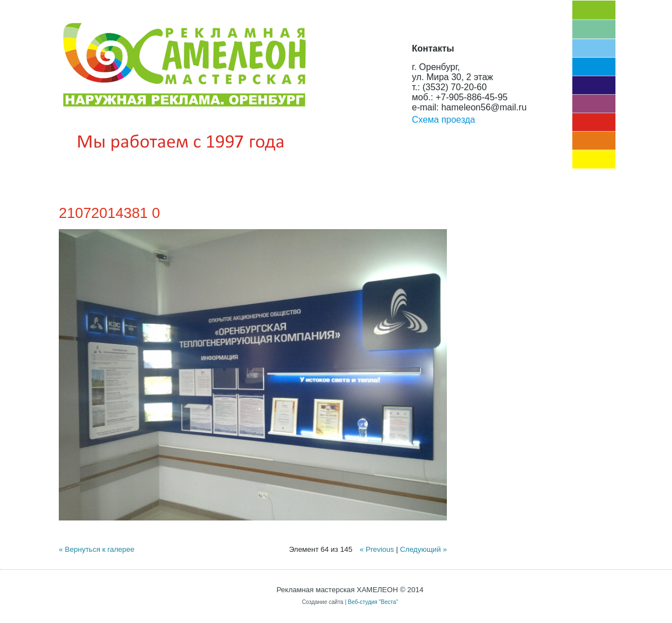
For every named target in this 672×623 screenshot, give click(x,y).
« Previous (377, 549)
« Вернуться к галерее (97, 549)
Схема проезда (444, 120)
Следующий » (423, 549)
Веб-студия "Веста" (373, 602)
